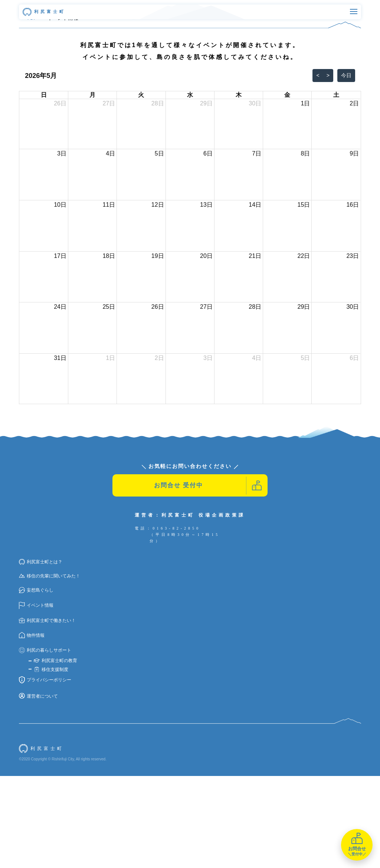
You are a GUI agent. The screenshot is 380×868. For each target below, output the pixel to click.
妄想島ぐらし (36, 682)
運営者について (38, 788)
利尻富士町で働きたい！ (47, 713)
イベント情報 (36, 697)
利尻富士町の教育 (55, 753)
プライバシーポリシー (45, 772)
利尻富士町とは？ (41, 654)
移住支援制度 (51, 761)
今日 (346, 167)
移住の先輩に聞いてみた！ (50, 668)
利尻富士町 (44, 12)
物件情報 (32, 728)
